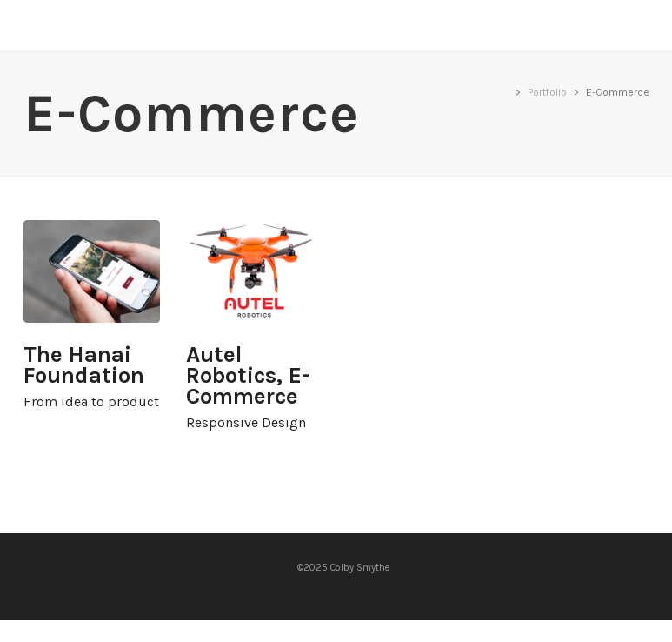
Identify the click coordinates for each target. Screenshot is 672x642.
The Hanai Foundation (92, 271)
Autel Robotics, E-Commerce (255, 271)
